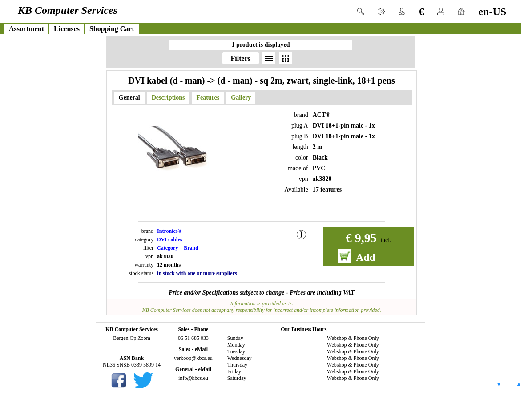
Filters (241, 58)
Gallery (241, 98)
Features (208, 98)
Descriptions (168, 98)
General (129, 98)
